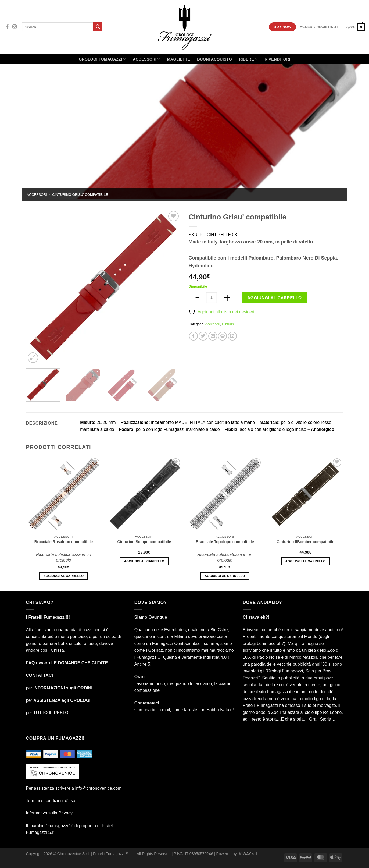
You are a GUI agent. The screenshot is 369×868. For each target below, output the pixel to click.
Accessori (146, 59)
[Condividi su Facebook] (193, 336)
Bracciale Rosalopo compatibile (64, 542)
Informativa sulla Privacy (49, 813)
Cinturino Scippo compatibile (144, 542)
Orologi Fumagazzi (102, 59)
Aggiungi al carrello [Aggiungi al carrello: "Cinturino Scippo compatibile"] (144, 561)
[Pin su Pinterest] (222, 336)
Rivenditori (277, 59)
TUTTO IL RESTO (51, 713)
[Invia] (98, 27)
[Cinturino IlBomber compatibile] (305, 495)
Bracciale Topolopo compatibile (225, 542)
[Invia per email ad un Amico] (213, 336)
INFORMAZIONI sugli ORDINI (63, 688)
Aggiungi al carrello (274, 298)
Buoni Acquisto (214, 59)
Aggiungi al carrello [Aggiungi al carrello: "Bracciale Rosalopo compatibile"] (63, 576)
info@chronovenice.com (98, 788)
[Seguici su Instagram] (15, 27)
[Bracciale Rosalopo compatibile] (64, 495)
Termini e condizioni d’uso (51, 801)
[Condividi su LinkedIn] (232, 336)
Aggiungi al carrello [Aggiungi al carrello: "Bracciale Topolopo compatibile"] (225, 576)
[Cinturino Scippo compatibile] (144, 495)
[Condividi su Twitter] (203, 336)
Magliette (179, 59)
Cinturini (228, 324)
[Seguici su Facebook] (8, 27)
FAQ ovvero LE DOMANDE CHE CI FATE (67, 663)
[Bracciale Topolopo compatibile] (225, 495)
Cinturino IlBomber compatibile (305, 542)
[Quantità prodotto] (212, 297)
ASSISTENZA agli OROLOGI (62, 700)
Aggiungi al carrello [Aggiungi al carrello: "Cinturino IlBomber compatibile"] (305, 561)
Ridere (248, 59)
